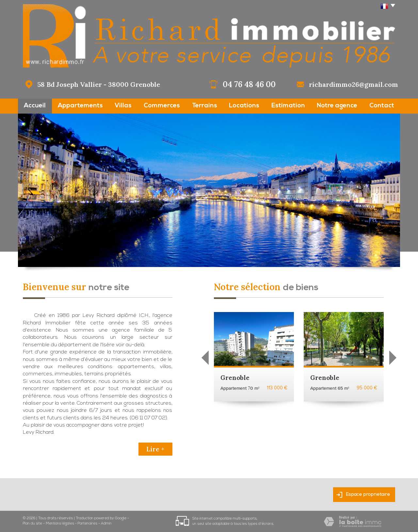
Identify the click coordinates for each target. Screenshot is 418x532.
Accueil (35, 106)
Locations (244, 106)
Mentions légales (60, 524)
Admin (106, 524)
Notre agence (337, 106)
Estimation (288, 106)
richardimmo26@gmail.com (354, 84)
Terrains (205, 106)
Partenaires (88, 524)
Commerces (162, 106)
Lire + (155, 449)
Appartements (80, 106)
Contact (382, 106)
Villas (123, 106)
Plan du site (32, 524)
